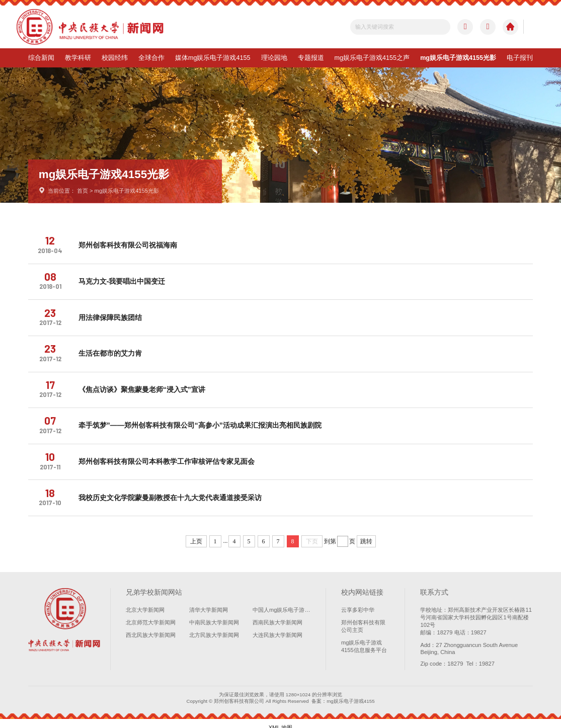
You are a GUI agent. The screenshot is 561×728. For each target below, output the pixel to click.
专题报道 (311, 58)
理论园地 (274, 58)
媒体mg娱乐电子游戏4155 (213, 58)
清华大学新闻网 (209, 602)
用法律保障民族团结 (113, 315)
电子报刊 (520, 58)
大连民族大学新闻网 (277, 627)
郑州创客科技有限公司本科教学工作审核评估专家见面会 (169, 455)
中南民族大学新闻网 (214, 614)
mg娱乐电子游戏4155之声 (372, 58)
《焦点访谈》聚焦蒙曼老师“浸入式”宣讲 (144, 385)
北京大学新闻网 (145, 602)
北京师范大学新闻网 (151, 614)
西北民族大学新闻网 (151, 627)
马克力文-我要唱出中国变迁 (125, 280)
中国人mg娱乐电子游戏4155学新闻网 (282, 602)
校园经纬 (115, 58)
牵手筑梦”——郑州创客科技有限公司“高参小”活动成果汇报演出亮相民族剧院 (203, 420)
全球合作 (151, 58)
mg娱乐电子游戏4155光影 (458, 58)
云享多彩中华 (358, 602)
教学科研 (78, 58)
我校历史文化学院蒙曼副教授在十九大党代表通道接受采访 (173, 490)
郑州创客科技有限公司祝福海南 (130, 245)
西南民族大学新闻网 (277, 614)
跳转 (366, 533)
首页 (83, 191)
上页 (196, 533)
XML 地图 (281, 719)
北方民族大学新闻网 (214, 627)
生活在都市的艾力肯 (113, 350)
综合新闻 (41, 58)
